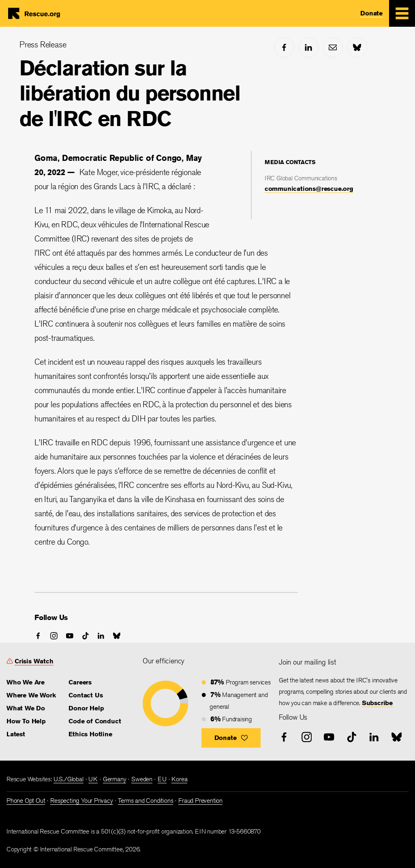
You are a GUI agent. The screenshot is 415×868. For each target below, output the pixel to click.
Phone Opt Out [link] (26, 801)
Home (37, 13)
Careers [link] (80, 682)
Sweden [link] (142, 779)
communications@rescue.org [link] (309, 189)
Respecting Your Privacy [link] (81, 801)
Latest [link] (16, 734)
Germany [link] (115, 779)
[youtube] (70, 636)
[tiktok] (86, 636)
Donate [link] (371, 13)
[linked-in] (308, 47)
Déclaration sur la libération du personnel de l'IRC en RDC (130, 93)
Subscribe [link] (377, 703)
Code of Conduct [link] (95, 721)
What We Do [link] (26, 708)
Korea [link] (179, 779)
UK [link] (93, 779)
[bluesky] (357, 47)
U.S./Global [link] (68, 779)
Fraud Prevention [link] (200, 801)
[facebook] (284, 47)
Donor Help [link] (86, 708)
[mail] (333, 47)
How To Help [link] (26, 721)
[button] (231, 738)
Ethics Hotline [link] (90, 734)
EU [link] (162, 779)
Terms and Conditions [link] (145, 801)
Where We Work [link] (31, 695)
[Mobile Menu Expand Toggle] (402, 13)
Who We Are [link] (26, 682)
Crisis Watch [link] (34, 661)
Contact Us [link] (86, 695)
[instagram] (54, 636)
